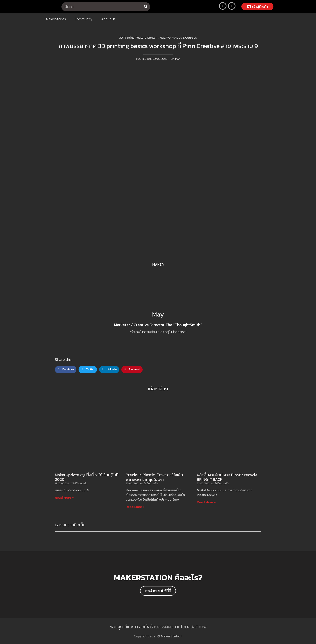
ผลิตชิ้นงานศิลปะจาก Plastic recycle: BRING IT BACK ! (228, 477)
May (158, 314)
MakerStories (56, 19)
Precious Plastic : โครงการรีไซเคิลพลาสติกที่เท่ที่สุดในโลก (154, 477)
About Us (108, 19)
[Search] (146, 7)
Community (83, 19)
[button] (257, 6)
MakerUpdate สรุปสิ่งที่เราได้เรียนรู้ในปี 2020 (87, 477)
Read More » (64, 497)
